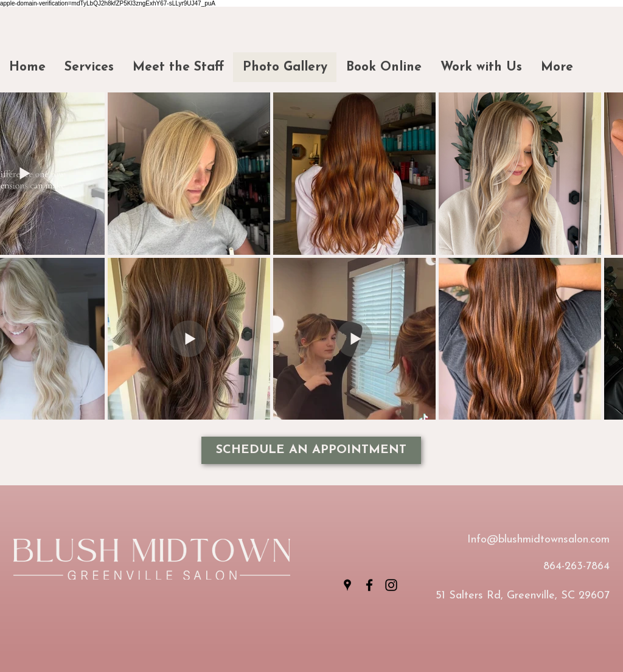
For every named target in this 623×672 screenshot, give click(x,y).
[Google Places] (347, 585)
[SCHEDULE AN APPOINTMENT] (311, 450)
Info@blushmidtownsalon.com (538, 540)
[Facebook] (369, 585)
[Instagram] (391, 585)
